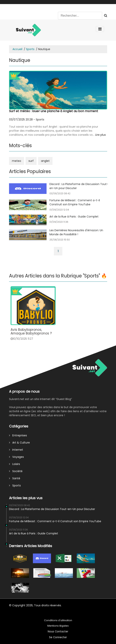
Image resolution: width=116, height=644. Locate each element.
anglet (45, 161)
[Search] (80, 16)
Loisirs (15, 464)
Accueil (17, 49)
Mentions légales (58, 626)
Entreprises (18, 435)
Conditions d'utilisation (58, 620)
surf (31, 161)
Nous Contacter (58, 632)
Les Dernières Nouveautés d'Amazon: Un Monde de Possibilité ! (76, 232)
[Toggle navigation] (100, 29)
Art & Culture (19, 443)
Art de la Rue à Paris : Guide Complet (74, 217)
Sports (30, 49)
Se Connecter (58, 637)
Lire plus (101, 135)
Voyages (16, 457)
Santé (15, 478)
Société (16, 471)
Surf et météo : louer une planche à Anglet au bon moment (54, 111)
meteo (17, 161)
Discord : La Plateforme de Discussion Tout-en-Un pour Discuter (52, 509)
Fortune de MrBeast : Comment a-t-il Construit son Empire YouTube (75, 202)
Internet (16, 450)
